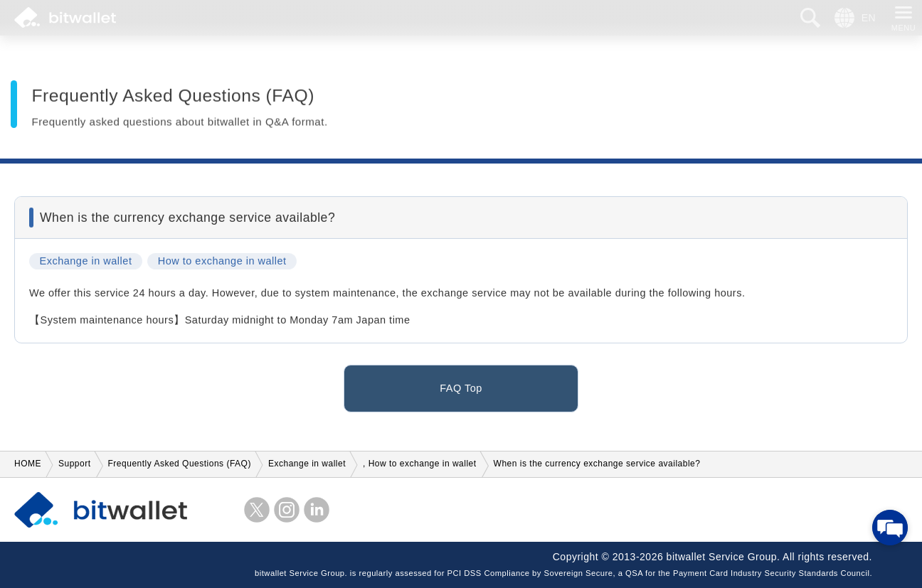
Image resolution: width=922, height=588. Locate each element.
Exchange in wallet (86, 264)
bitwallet (65, 18)
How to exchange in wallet (222, 264)
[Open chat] (890, 528)
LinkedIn (317, 510)
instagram (287, 510)
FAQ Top (461, 390)
